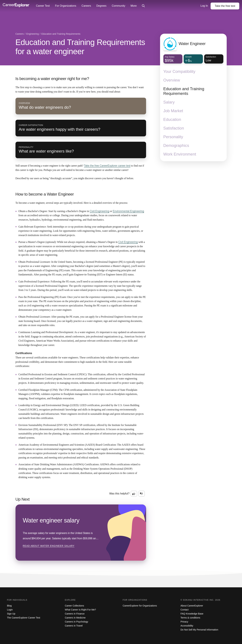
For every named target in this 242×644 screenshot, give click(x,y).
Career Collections (74, 606)
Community (119, 6)
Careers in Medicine (75, 618)
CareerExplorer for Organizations (140, 606)
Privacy (184, 622)
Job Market (173, 111)
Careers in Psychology (76, 622)
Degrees (101, 6)
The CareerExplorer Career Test (24, 618)
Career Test (43, 6)
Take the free (107, 166)
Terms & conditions (190, 618)
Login (10, 610)
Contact (185, 610)
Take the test (225, 6)
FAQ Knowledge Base (192, 614)
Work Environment (180, 154)
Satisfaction (174, 128)
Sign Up (11, 614)
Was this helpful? (119, 494)
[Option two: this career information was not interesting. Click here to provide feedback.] (142, 494)
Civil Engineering (100, 211)
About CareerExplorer (192, 606)
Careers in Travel (74, 626)
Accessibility (187, 626)
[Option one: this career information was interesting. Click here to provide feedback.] (134, 494)
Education (172, 119)
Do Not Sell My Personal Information (199, 630)
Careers (86, 6)
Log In (204, 6)
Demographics (176, 145)
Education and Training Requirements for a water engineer (80, 47)
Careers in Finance (75, 614)
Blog (9, 606)
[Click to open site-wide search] (143, 6)
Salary (169, 102)
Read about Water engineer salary (49, 546)
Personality (173, 137)
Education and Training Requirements (184, 91)
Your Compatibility (179, 71)
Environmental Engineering (128, 211)
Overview (172, 80)
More (134, 6)
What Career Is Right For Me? (80, 610)
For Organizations (66, 6)
